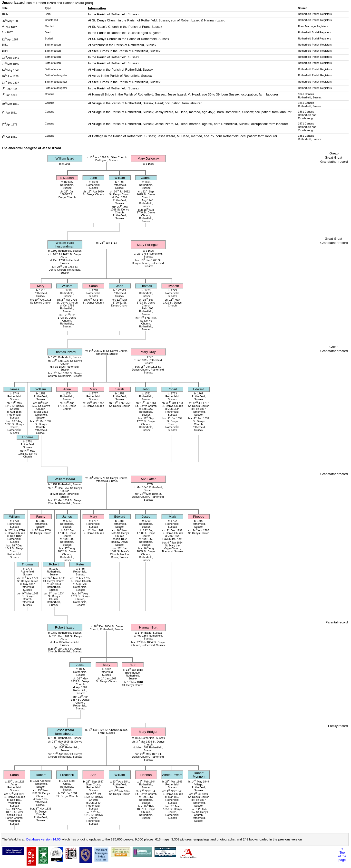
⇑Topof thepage (342, 854)
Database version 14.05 (44, 839)
